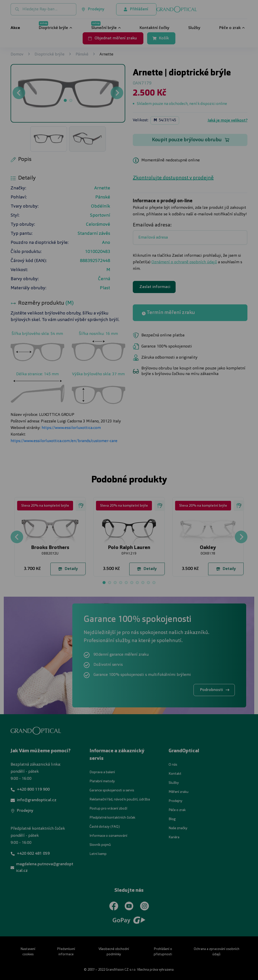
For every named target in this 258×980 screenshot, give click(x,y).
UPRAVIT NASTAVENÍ (68, 516)
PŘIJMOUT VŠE (194, 516)
